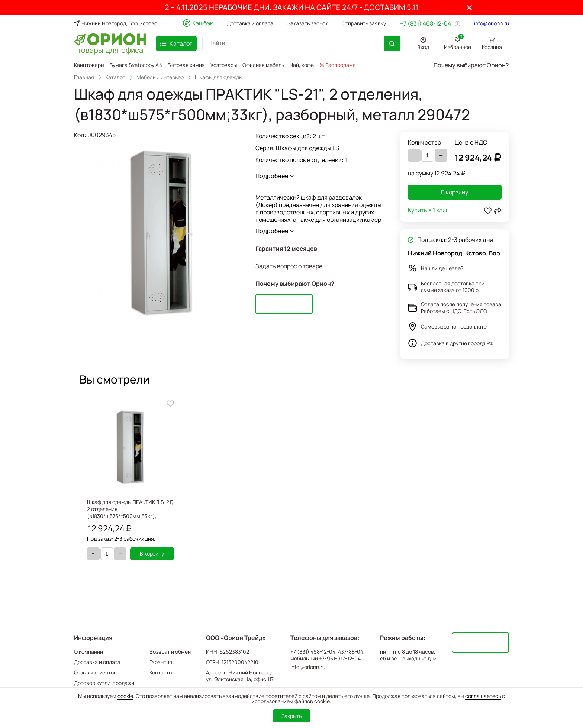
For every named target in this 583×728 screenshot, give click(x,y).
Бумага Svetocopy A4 (136, 65)
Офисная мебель (263, 65)
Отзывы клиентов (95, 672)
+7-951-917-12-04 (340, 659)
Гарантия (161, 662)
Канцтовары (89, 65)
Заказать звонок (308, 23)
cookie (125, 696)
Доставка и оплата (250, 23)
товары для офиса (110, 49)
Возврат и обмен (170, 652)
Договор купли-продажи (104, 683)
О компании (88, 652)
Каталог (115, 77)
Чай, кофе (302, 65)
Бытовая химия (186, 65)
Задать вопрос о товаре (289, 266)
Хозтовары (224, 65)
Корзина (492, 47)
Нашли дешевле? (442, 268)
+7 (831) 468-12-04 (426, 23)
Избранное (458, 42)
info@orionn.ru (492, 23)
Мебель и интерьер (160, 77)
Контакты (161, 672)
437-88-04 (351, 652)
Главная (84, 77)
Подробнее (272, 176)
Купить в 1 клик (428, 211)
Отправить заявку (364, 23)
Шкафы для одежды (219, 77)
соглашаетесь (483, 696)
